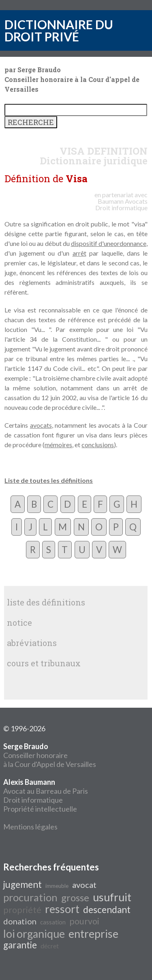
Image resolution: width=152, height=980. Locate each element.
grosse (75, 897)
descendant (107, 910)
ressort (62, 909)
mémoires (58, 445)
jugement (22, 884)
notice (19, 622)
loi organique (34, 934)
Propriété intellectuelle (40, 809)
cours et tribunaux (44, 663)
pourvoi (84, 921)
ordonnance (130, 243)
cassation (53, 922)
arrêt (79, 253)
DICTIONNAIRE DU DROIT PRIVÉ (59, 30)
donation (20, 921)
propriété (22, 910)
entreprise (93, 934)
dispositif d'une (92, 243)
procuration (30, 897)
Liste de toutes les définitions (49, 480)
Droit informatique (33, 800)
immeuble (57, 886)
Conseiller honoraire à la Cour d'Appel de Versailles (50, 755)
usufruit (112, 897)
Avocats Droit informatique (121, 204)
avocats (41, 425)
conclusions (98, 445)
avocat (84, 885)
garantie (20, 945)
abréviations (32, 643)
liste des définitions (46, 602)
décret (50, 946)
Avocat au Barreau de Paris (46, 791)
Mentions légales (30, 827)
